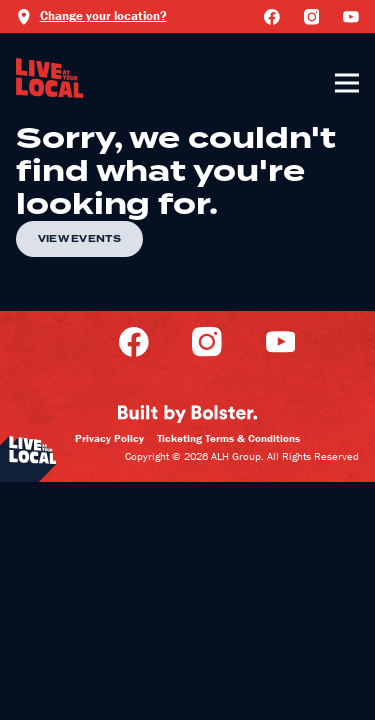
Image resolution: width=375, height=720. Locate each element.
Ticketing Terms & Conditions (228, 438)
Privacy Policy (109, 438)
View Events (79, 239)
